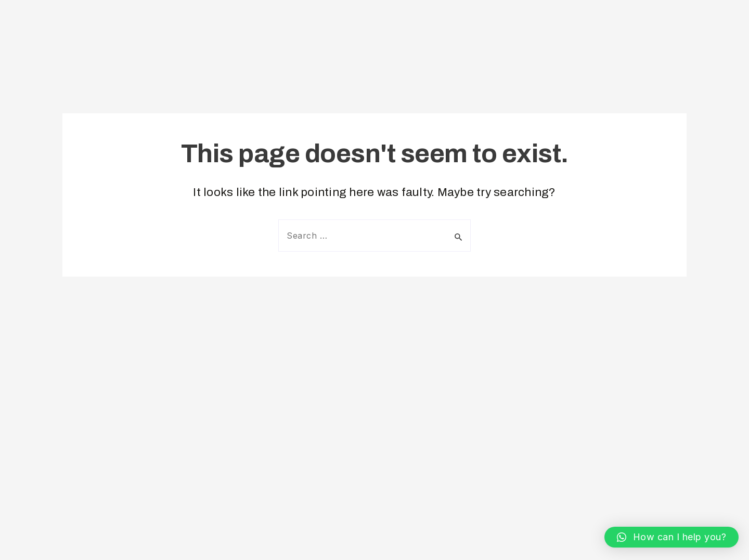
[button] (671, 537)
